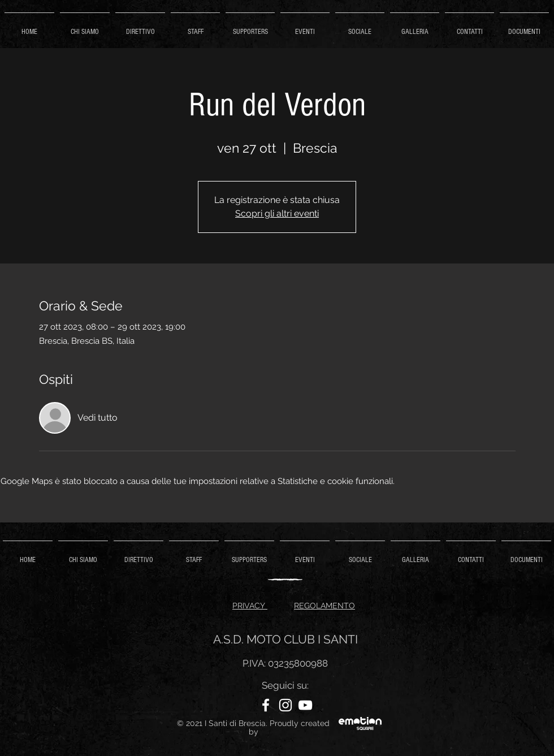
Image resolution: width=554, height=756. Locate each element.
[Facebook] (266, 705)
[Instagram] (285, 705)
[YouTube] (305, 705)
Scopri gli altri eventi (277, 213)
